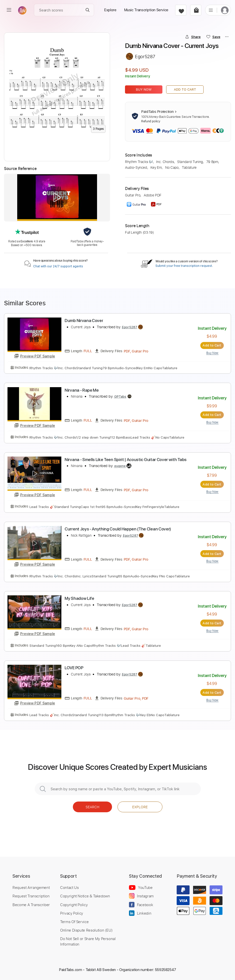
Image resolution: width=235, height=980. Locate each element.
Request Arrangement (31, 887)
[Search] (88, 10)
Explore (140, 807)
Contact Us (69, 887)
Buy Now (144, 89)
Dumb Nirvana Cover (84, 321)
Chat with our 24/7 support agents (58, 266)
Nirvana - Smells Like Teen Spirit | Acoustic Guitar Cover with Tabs (126, 460)
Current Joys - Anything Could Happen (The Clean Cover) (118, 529)
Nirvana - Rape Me (82, 390)
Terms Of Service (74, 922)
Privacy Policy (72, 913)
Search (92, 807)
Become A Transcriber (31, 905)
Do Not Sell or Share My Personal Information (88, 941)
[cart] (196, 10)
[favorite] (181, 10)
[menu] (9, 10)
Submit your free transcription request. (184, 266)
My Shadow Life (79, 598)
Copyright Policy (74, 905)
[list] (211, 10)
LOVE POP (74, 668)
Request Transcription (31, 896)
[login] (225, 10)
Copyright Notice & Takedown (85, 896)
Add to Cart (185, 89)
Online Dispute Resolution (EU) (86, 930)
